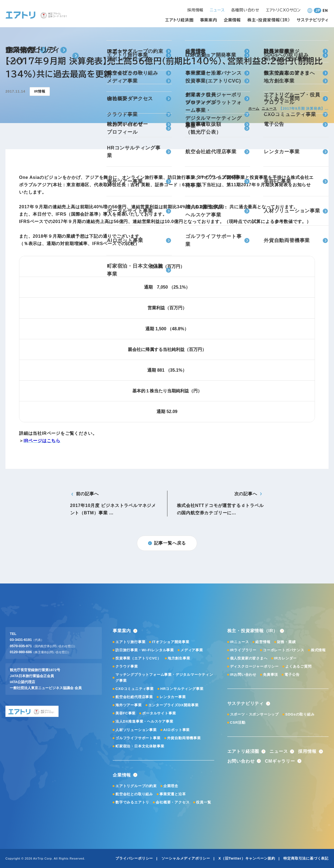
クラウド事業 (127, 666)
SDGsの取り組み (300, 714)
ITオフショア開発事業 (171, 642)
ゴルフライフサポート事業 (138, 738)
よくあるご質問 (298, 666)
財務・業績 (286, 642)
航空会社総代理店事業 (134, 697)
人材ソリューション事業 (136, 730)
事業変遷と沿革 (173, 794)
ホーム (254, 109)
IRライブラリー (243, 650)
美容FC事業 (125, 713)
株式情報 (318, 650)
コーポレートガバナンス (284, 650)
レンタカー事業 (173, 697)
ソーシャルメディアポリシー (186, 858)
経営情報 (263, 642)
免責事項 (270, 675)
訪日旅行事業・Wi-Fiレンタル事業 (145, 650)
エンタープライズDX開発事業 (174, 705)
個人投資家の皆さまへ (249, 658)
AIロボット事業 (177, 730)
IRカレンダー (286, 658)
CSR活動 (238, 722)
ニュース (269, 109)
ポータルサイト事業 (159, 713)
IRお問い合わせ (243, 675)
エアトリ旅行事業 (130, 642)
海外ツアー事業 (129, 705)
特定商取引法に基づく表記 (306, 858)
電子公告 (292, 675)
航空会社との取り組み (134, 794)
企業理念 (171, 786)
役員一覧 (203, 802)
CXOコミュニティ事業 (135, 689)
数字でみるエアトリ (132, 802)
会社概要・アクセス (173, 802)
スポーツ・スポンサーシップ (254, 714)
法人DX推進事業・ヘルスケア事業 (144, 721)
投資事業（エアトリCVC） (138, 658)
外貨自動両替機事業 (184, 738)
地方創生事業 (179, 658)
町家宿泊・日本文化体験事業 (140, 746)
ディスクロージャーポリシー (254, 666)
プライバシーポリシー (134, 858)
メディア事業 (192, 650)
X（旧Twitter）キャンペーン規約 (247, 858)
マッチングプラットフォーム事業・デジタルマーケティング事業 (164, 678)
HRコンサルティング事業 (182, 689)
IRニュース (240, 642)
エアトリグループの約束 (136, 786)
